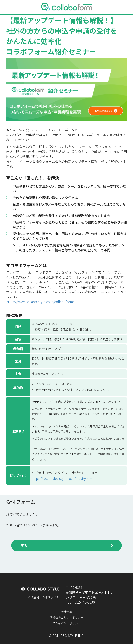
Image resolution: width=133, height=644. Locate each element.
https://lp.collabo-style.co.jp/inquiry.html (63, 478)
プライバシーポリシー (66, 623)
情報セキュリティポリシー (67, 617)
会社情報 (66, 612)
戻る (24, 545)
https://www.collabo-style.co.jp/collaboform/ (40, 302)
